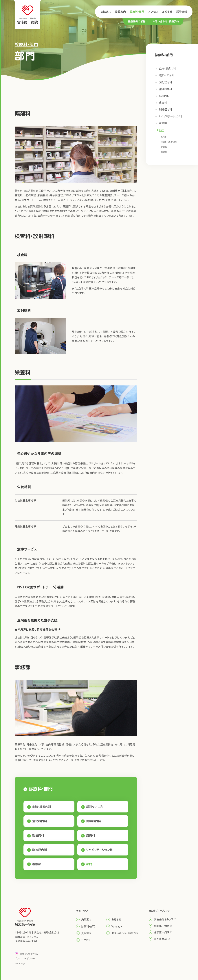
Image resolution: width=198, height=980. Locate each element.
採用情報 (182, 12)
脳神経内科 (40, 850)
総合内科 (38, 835)
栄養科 (164, 147)
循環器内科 (93, 821)
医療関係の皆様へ (138, 22)
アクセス (153, 12)
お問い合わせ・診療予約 (166, 22)
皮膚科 (91, 835)
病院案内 (106, 12)
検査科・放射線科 (169, 142)
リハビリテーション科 (99, 850)
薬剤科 (164, 137)
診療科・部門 (137, 12)
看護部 (37, 864)
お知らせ (167, 12)
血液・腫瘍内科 (42, 807)
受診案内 (120, 12)
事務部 (164, 152)
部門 (89, 864)
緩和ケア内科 (95, 807)
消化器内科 (40, 821)
